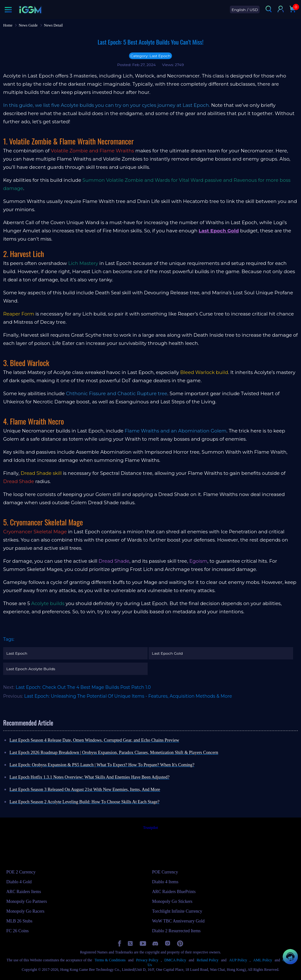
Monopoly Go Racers (25, 911)
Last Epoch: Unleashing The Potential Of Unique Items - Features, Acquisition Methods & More (128, 696)
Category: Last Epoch (151, 56)
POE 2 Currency (21, 872)
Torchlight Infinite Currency (177, 911)
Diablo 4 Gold (19, 882)
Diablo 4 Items (165, 882)
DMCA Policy (175, 960)
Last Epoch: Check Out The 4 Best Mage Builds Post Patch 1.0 (83, 687)
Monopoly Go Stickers (172, 901)
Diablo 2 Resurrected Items (176, 931)
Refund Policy (208, 960)
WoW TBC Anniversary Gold (178, 921)
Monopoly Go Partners (27, 901)
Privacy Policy (147, 960)
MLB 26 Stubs (19, 921)
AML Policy (263, 960)
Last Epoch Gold (167, 653)
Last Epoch (17, 653)
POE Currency (165, 872)
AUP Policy (238, 960)
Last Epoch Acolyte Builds (31, 669)
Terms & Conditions (110, 960)
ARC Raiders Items (24, 892)
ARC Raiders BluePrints (174, 892)
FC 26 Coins (18, 931)
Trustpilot (151, 828)
